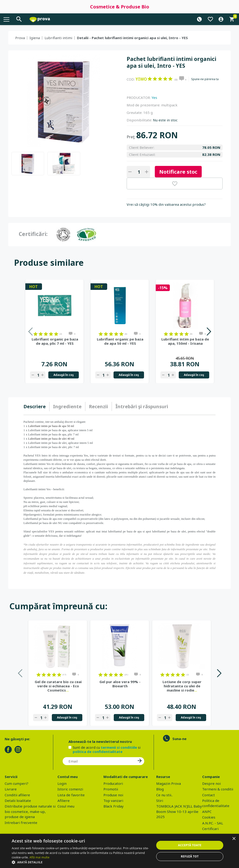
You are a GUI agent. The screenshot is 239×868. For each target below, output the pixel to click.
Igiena (35, 38)
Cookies (209, 817)
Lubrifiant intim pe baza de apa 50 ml (51, 426)
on (150, 79)
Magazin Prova (169, 783)
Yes (154, 97)
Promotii (111, 789)
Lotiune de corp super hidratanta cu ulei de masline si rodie (182, 686)
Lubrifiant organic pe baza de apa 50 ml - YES (120, 341)
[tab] (36, 407)
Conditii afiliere (17, 795)
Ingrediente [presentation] (67, 406)
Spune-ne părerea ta (205, 79)
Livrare (11, 789)
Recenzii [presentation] (99, 406)
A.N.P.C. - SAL (213, 823)
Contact (209, 795)
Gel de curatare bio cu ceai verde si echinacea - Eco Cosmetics (58, 686)
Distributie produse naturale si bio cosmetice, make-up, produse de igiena (30, 811)
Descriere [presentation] (35, 406)
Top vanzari (113, 801)
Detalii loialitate (18, 801)
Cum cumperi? (17, 783)
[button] (81, 862)
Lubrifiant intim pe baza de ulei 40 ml (51, 439)
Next (209, 331)
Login (62, 783)
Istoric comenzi (70, 789)
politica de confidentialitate (98, 752)
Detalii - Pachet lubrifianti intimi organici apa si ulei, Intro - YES (132, 38)
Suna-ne (179, 739)
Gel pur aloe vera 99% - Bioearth (120, 684)
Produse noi (113, 795)
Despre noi (211, 783)
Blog (160, 789)
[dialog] (119, 851)
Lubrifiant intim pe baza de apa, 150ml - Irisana (185, 341)
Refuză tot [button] (190, 856)
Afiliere (64, 801)
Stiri (160, 801)
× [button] (234, 839)
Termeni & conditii (218, 789)
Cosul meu (66, 806)
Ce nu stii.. (164, 795)
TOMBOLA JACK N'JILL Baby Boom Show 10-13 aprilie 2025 (179, 811)
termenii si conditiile (119, 747)
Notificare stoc (178, 172)
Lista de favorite (71, 795)
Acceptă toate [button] (190, 845)
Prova (20, 38)
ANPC (207, 812)
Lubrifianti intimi (58, 38)
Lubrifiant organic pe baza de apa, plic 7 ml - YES (55, 341)
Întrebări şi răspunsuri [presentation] (142, 406)
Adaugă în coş (64, 375)
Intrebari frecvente (21, 823)
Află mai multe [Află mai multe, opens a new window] (40, 857)
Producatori (113, 783)
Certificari (210, 829)
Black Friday (114, 806)
